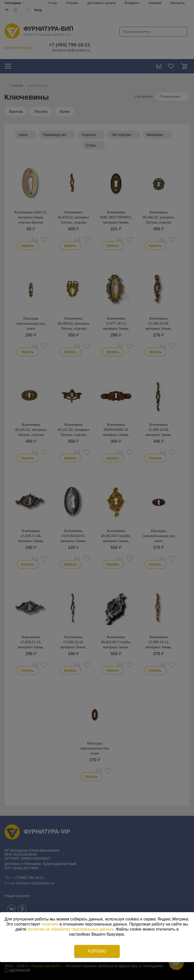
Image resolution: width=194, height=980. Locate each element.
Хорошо (97, 951)
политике (50, 924)
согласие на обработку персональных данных (71, 929)
